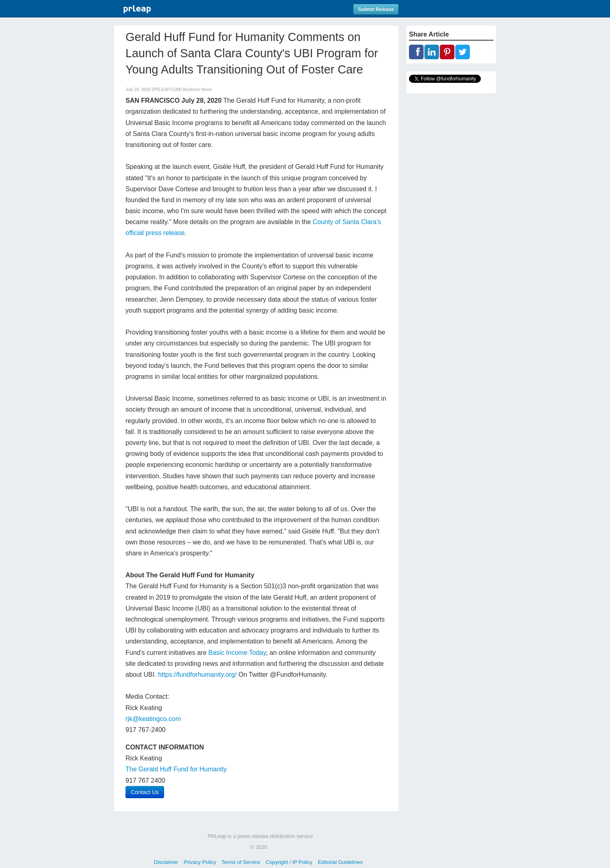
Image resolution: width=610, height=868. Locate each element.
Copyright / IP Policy (289, 862)
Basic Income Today (237, 653)
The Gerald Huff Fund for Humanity (176, 769)
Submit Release (376, 9)
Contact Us (145, 792)
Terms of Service (241, 862)
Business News (197, 90)
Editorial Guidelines (340, 862)
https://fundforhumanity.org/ (197, 675)
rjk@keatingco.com (153, 719)
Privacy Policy (200, 862)
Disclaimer (166, 862)
